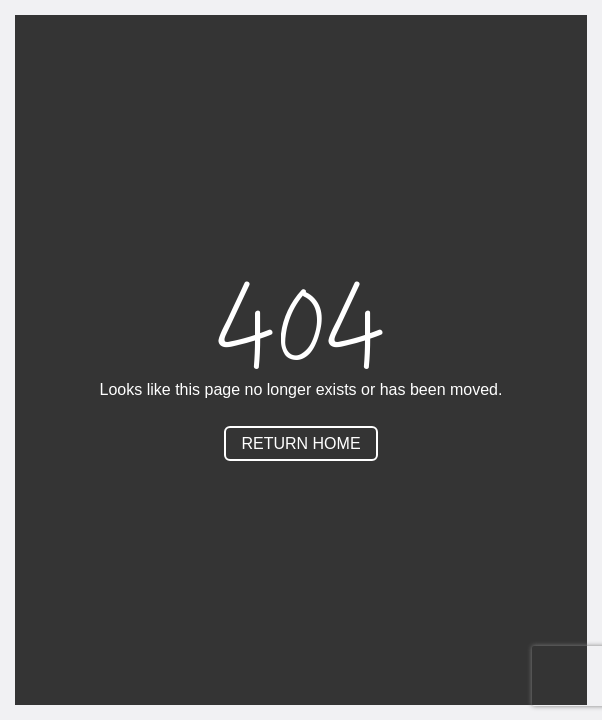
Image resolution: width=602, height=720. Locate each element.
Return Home (300, 443)
